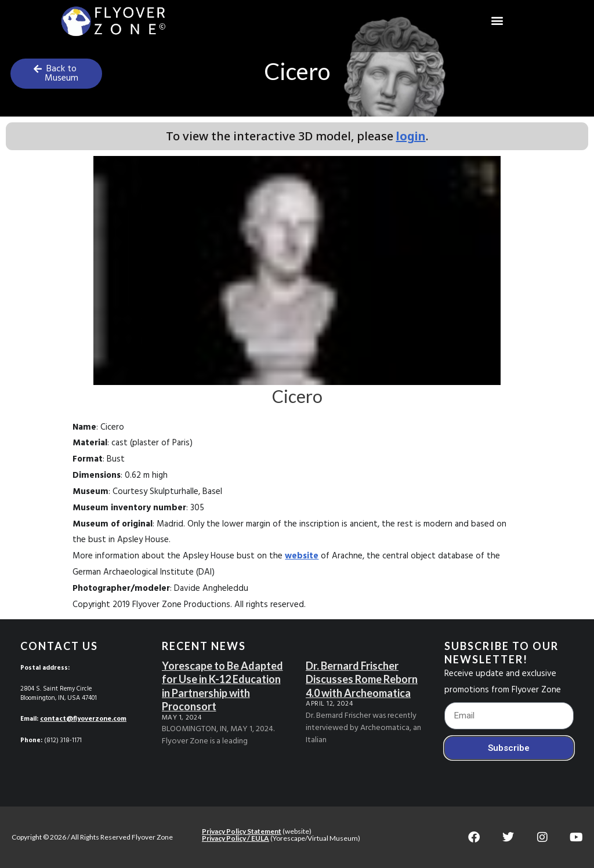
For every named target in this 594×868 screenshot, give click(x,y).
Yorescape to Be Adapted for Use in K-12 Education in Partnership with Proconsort (222, 686)
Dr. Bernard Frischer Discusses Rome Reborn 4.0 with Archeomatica (362, 679)
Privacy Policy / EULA (236, 838)
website (302, 556)
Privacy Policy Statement (242, 831)
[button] (497, 21)
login (411, 136)
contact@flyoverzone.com (83, 719)
